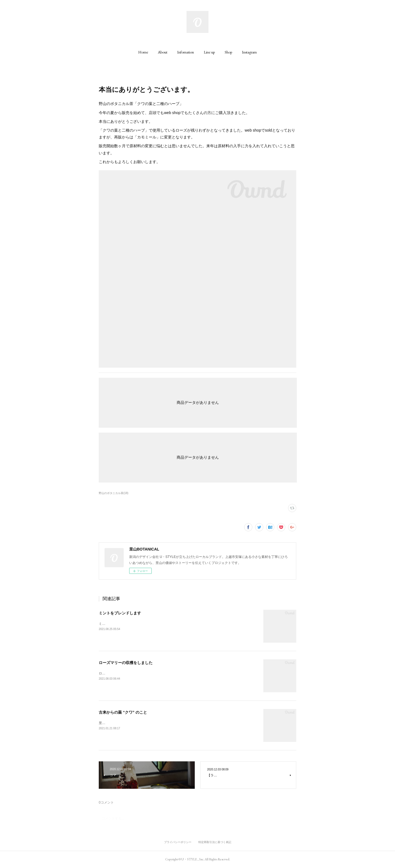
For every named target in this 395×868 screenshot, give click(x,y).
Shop (228, 52)
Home (143, 52)
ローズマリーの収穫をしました (126, 663)
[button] (143, 52)
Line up (209, 52)
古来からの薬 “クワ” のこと (123, 712)
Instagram (249, 52)
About (163, 52)
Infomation (186, 52)
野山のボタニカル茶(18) (114, 493)
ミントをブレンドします (120, 613)
